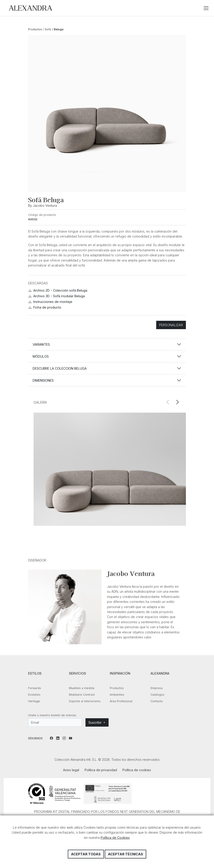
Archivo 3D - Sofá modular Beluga (57, 296)
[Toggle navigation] (206, 8)
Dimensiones (43, 380)
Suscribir (97, 722)
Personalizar (171, 325)
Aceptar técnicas (125, 854)
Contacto (157, 701)
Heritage (34, 701)
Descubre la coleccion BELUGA (60, 368)
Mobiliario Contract (82, 695)
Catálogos (157, 695)
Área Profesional (121, 701)
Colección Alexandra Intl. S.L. (30, 8)
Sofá (48, 29)
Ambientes (117, 695)
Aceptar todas (86, 854)
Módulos (41, 356)
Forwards (35, 688)
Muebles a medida (82, 688)
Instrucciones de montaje (50, 302)
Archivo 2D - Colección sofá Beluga (58, 290)
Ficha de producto (45, 307)
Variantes (41, 344)
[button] (177, 402)
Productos (35, 29)
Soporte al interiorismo (85, 701)
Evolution (34, 695)
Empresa (157, 688)
